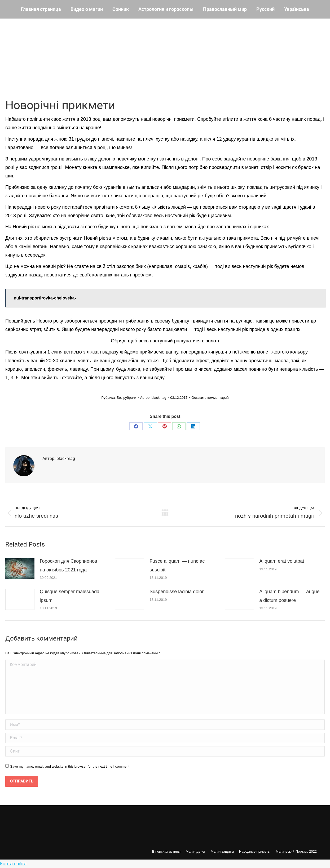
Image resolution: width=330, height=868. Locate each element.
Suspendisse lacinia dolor (177, 592)
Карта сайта (13, 864)
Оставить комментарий (210, 398)
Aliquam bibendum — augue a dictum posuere (289, 596)
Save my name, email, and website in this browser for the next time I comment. (70, 766)
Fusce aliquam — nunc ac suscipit (177, 565)
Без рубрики (126, 398)
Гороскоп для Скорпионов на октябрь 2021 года (69, 565)
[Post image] (20, 569)
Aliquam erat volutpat (282, 561)
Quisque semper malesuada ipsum (70, 596)
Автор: (153, 398)
